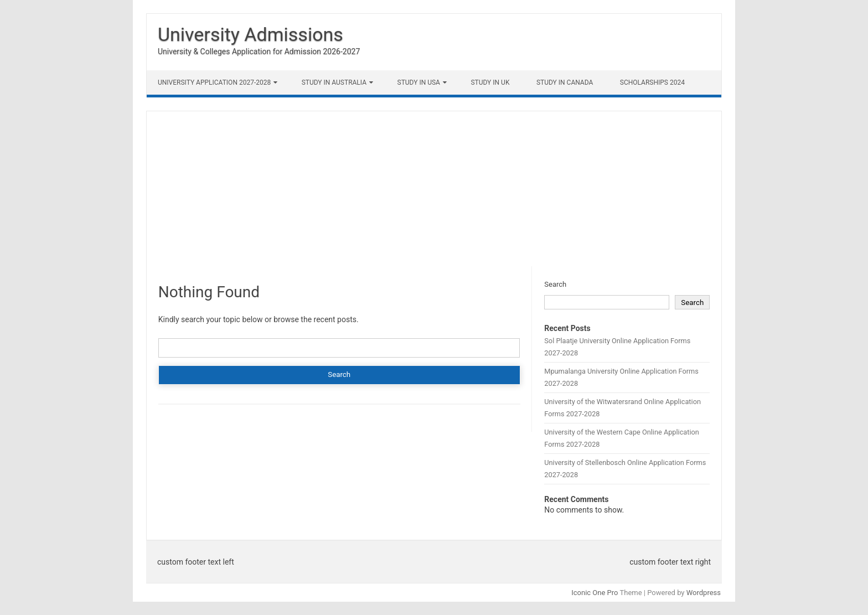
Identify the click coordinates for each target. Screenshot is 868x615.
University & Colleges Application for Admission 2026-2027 (259, 51)
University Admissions (250, 34)
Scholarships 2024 (652, 82)
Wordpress (704, 593)
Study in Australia (334, 82)
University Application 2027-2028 (214, 82)
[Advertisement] (434, 189)
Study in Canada (565, 82)
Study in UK (490, 82)
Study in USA (419, 82)
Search (555, 284)
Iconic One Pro (595, 593)
